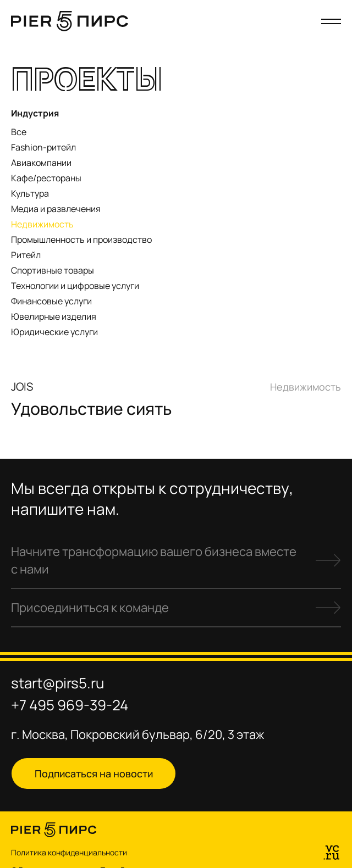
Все (19, 132)
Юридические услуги (54, 332)
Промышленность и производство (81, 240)
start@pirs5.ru (57, 683)
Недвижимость (42, 224)
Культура (30, 193)
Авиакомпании (41, 163)
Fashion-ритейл (43, 147)
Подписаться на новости (94, 774)
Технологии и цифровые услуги (75, 286)
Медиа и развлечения (56, 209)
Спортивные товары (53, 270)
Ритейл (26, 255)
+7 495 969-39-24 (70, 705)
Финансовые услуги (51, 301)
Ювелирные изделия (54, 316)
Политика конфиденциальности (69, 853)
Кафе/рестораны (46, 178)
